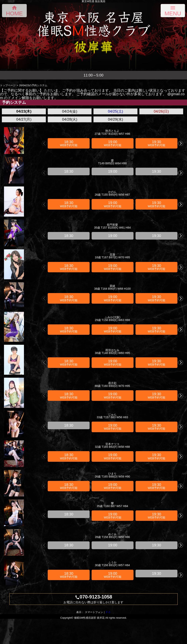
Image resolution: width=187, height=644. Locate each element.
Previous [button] (44, 143)
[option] (69, 143)
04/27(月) (24, 119)
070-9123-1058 (93, 599)
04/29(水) (116, 119)
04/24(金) (70, 111)
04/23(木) (24, 111)
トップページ (8, 85)
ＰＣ (108, 612)
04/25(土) (116, 111)
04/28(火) (70, 119)
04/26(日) (161, 111)
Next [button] (181, 143)
